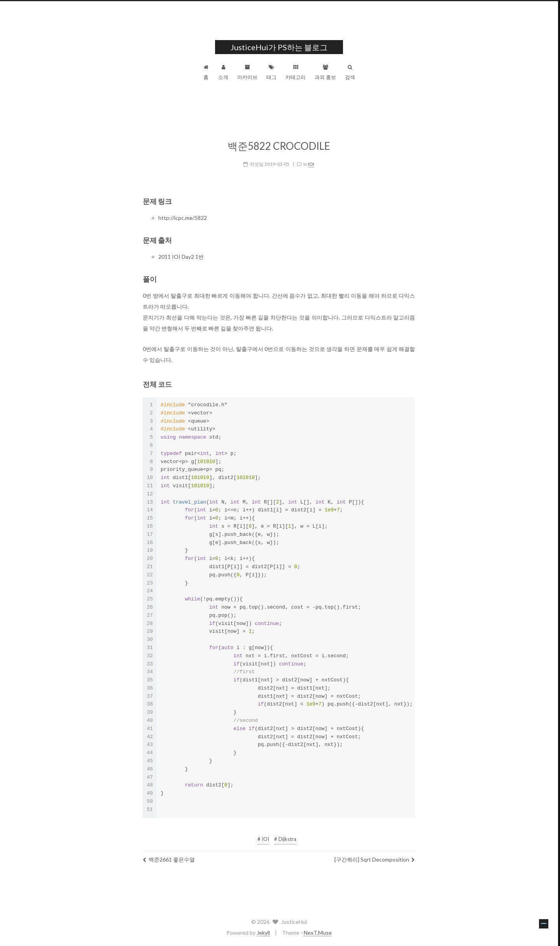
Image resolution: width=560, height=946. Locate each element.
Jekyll (264, 933)
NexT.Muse (319, 933)
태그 (273, 72)
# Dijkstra (286, 835)
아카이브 (248, 72)
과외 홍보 (326, 72)
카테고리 (297, 72)
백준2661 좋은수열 (170, 855)
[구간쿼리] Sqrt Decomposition (376, 855)
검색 (351, 72)
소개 (224, 72)
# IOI (264, 835)
